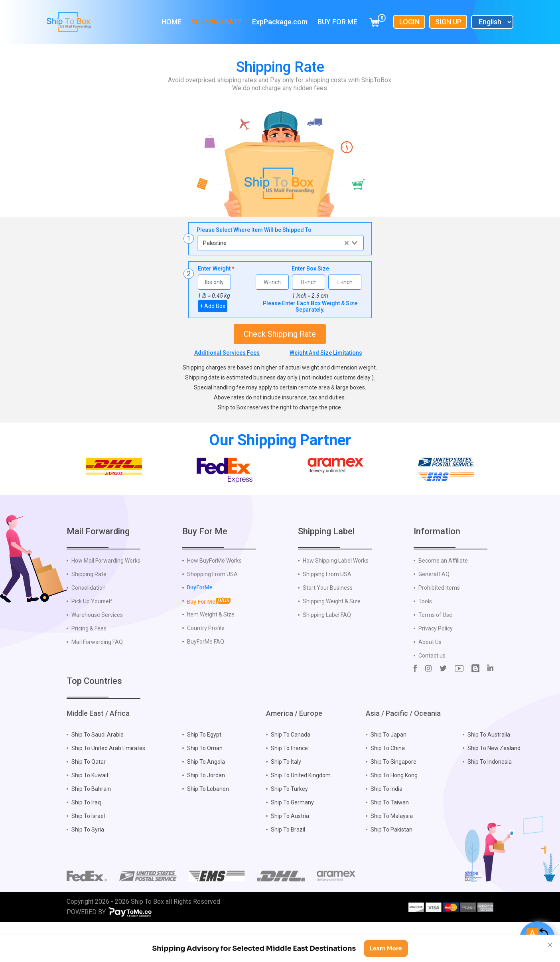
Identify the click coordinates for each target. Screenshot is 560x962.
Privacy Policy (436, 661)
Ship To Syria (88, 862)
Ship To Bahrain (91, 822)
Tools (425, 634)
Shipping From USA (327, 607)
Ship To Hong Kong (394, 808)
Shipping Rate (217, 22)
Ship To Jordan (206, 808)
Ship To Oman (205, 781)
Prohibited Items (439, 620)
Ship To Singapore (393, 794)
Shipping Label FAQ (327, 648)
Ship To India (386, 822)
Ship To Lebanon (208, 822)
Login (409, 22)
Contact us (432, 688)
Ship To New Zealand (494, 781)
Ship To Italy (286, 794)
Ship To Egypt (204, 767)
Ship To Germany (292, 835)
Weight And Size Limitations (326, 353)
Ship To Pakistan (391, 862)
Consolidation (89, 620)
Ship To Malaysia (392, 849)
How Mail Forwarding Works (106, 593)
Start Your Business (328, 620)
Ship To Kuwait (90, 808)
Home (172, 22)
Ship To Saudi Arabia (98, 767)
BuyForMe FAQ (206, 674)
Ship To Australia (489, 767)
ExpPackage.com (280, 22)
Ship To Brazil (288, 862)
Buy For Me (337, 22)
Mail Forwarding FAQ (97, 675)
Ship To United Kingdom (301, 808)
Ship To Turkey (289, 822)
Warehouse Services (97, 648)
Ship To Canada (291, 767)
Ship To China (388, 781)
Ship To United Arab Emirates (108, 781)
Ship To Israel (88, 849)
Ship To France (289, 781)
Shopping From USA (212, 607)
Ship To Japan (388, 767)
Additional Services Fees (227, 353)
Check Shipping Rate (280, 334)
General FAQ (434, 607)
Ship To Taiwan (390, 835)
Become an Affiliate (443, 593)
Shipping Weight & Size (332, 634)
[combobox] (280, 243)
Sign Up (448, 22)
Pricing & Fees (89, 661)
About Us (430, 675)
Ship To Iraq (86, 835)
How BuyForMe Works (214, 593)
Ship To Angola (206, 794)
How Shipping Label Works (336, 593)
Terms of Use (435, 648)
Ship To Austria (290, 849)
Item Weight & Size (211, 647)
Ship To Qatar (89, 794)
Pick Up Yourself (92, 634)
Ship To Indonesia (490, 794)
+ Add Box (213, 306)
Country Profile (206, 661)
